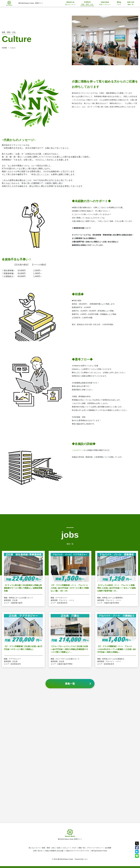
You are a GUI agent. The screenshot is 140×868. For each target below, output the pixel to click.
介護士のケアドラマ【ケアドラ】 (77, 851)
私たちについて (34, 848)
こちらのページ (78, 453)
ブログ (74, 848)
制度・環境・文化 (48, 848)
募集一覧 (82, 848)
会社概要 (108, 848)
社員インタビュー (63, 848)
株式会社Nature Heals (99, 851)
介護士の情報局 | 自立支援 (54, 851)
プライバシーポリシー (95, 848)
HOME (4, 48)
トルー (86, 859)
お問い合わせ (38, 851)
